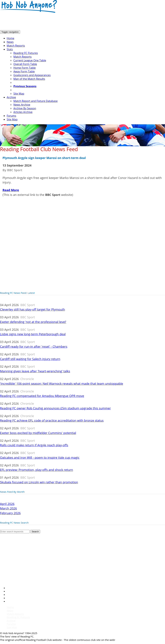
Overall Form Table (25, 64)
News (10, 42)
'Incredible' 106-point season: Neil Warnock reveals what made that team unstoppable (62, 383)
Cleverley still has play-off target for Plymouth (32, 309)
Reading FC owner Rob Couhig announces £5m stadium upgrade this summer (55, 408)
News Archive (22, 105)
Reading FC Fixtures (26, 53)
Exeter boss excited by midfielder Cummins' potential (38, 433)
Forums (11, 116)
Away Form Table (24, 71)
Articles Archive (23, 112)
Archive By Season (25, 108)
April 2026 (7, 504)
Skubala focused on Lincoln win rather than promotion (39, 482)
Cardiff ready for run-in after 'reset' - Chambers (34, 346)
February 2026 (10, 513)
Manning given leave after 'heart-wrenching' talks (35, 371)
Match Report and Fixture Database (35, 101)
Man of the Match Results (29, 79)
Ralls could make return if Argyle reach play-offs (34, 445)
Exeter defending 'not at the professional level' (33, 322)
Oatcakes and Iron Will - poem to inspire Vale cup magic (40, 457)
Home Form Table (25, 68)
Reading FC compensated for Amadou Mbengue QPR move (42, 396)
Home (10, 38)
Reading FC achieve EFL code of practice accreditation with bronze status (52, 420)
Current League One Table (30, 60)
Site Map (19, 94)
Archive (11, 97)
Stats (10, 49)
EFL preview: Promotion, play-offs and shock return (36, 470)
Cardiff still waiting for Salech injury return (30, 359)
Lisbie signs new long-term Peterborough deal (33, 334)
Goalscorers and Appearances (32, 75)
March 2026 (8, 508)
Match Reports (16, 46)
